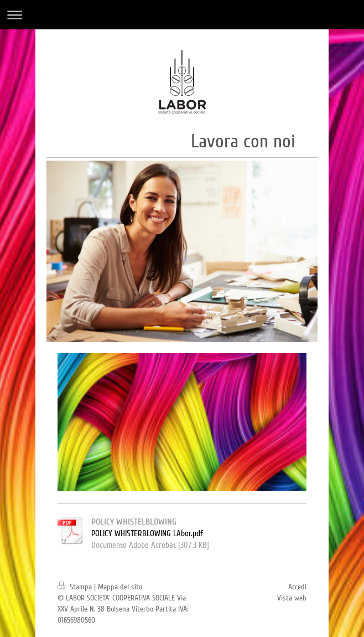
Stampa (76, 587)
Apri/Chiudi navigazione (182, 15)
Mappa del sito (120, 587)
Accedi (297, 587)
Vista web (292, 598)
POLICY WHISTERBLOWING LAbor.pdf (147, 533)
